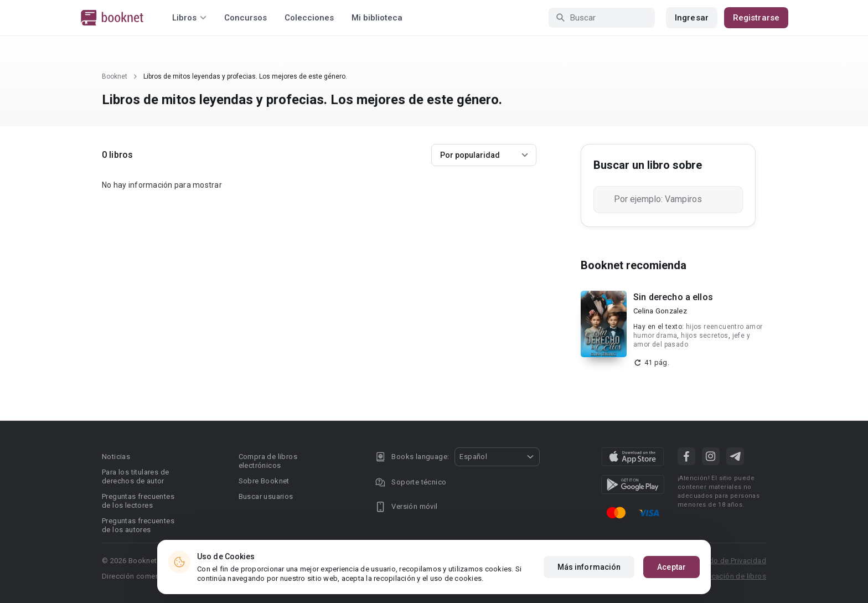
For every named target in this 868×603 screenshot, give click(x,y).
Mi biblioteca (377, 18)
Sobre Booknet (264, 481)
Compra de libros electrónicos (268, 461)
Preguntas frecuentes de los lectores (138, 501)
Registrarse (756, 18)
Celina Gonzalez (660, 311)
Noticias (116, 457)
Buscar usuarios (266, 496)
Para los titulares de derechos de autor (135, 476)
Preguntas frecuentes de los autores (138, 525)
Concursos (246, 18)
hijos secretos (705, 336)
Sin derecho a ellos (673, 297)
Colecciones (309, 18)
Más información (589, 567)
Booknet (115, 76)
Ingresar (692, 18)
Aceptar (671, 567)
